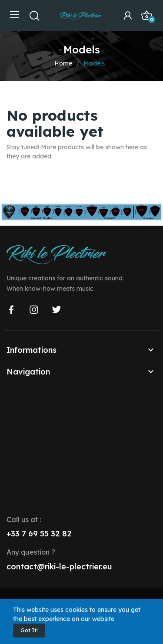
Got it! (29, 630)
